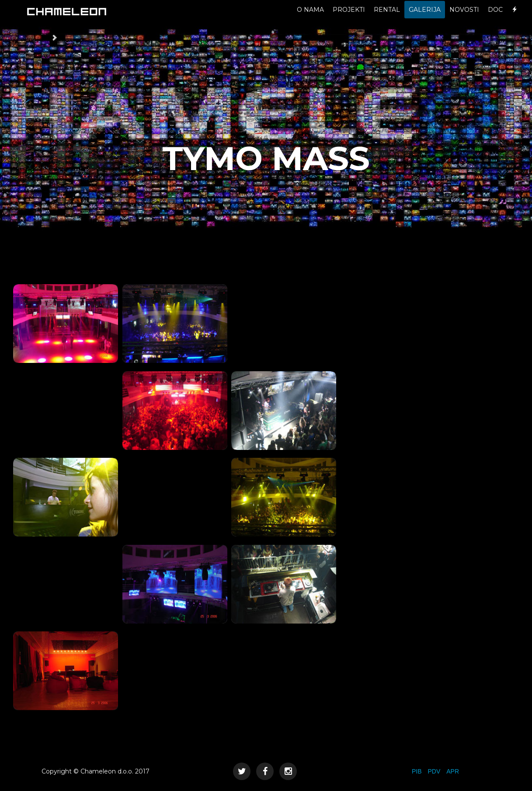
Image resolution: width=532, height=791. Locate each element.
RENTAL (387, 17)
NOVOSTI (464, 17)
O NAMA (310, 17)
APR (453, 771)
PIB (417, 771)
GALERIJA (425, 17)
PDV (434, 771)
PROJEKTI (349, 17)
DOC (495, 17)
